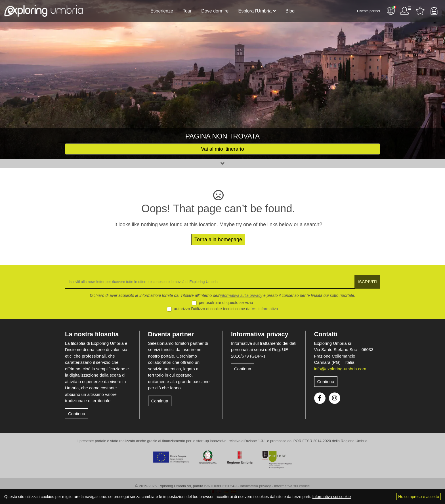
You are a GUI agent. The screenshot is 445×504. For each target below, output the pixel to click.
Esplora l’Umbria (255, 11)
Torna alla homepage (218, 240)
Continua (77, 414)
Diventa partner (369, 11)
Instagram (335, 398)
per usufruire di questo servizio (226, 303)
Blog (290, 11)
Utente (406, 11)
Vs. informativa (265, 309)
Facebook (320, 398)
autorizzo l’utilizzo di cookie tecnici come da (226, 309)
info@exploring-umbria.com (340, 369)
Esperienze (162, 11)
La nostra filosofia (92, 334)
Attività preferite (420, 11)
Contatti (326, 334)
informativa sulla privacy (241, 295)
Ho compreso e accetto (419, 497)
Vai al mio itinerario (222, 149)
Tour (187, 11)
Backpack (434, 11)
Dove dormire (215, 11)
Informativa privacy (260, 334)
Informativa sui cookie (292, 486)
